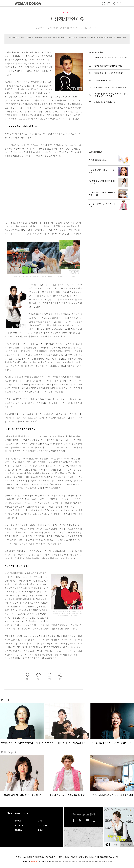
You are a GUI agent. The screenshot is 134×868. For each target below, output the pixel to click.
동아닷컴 (61, 857)
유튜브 (87, 820)
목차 (115, 845)
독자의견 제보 (39, 857)
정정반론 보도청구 (50, 857)
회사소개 (68, 857)
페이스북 (73, 820)
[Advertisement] (27, 189)
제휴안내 (87, 857)
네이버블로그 (94, 820)
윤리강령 (32, 857)
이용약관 (94, 857)
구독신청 (19, 857)
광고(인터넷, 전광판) (77, 857)
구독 (122, 845)
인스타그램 (80, 820)
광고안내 (25, 857)
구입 (129, 845)
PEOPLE (67, 12)
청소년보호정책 (114, 857)
